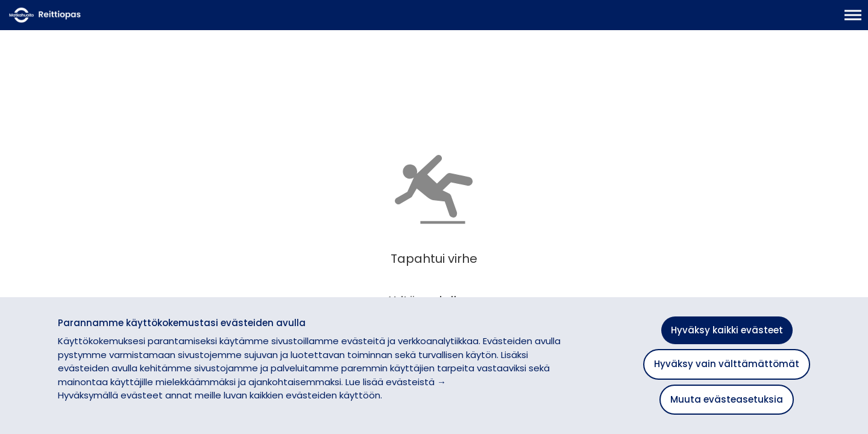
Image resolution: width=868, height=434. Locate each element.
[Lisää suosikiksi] (268, 94)
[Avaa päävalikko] (853, 21)
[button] (839, 281)
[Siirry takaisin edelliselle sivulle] (19, 81)
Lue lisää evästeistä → (396, 382)
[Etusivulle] (69, 21)
